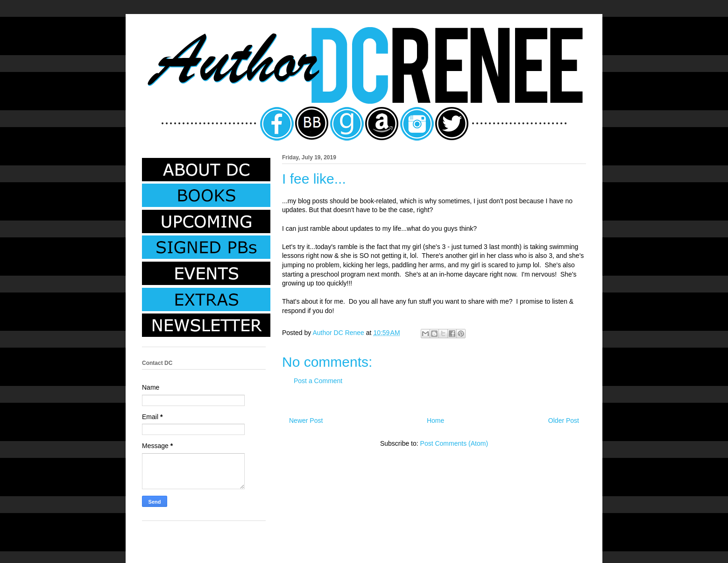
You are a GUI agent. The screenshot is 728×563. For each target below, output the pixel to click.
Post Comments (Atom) (454, 443)
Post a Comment (318, 381)
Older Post (564, 420)
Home (435, 420)
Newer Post (306, 420)
